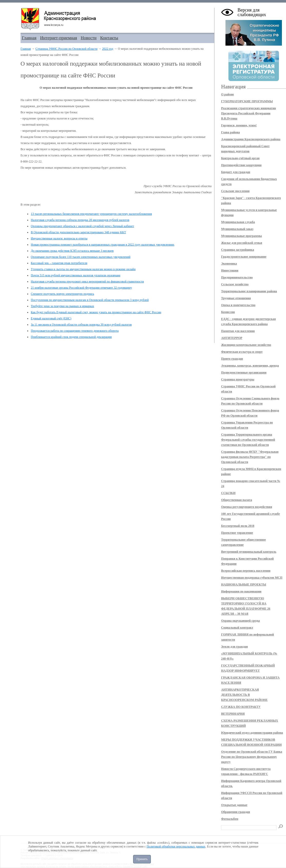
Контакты (109, 38)
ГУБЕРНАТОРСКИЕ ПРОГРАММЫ (247, 101)
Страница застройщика (238, 250)
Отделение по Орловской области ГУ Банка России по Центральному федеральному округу (252, 757)
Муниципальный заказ (237, 229)
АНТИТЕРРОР (232, 338)
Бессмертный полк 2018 (238, 526)
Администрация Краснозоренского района (251, 139)
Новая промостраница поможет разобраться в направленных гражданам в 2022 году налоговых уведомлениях (103, 245)
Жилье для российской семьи (242, 243)
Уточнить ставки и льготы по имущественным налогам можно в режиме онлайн (83, 269)
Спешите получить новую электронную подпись (62, 294)
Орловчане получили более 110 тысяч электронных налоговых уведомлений (81, 257)
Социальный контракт (237, 628)
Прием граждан (232, 359)
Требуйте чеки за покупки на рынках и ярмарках (62, 306)
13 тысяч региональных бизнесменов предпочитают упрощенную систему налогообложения (91, 214)
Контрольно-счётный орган (240, 158)
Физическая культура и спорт (242, 352)
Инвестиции (230, 270)
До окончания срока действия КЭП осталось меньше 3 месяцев (72, 251)
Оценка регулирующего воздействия (247, 507)
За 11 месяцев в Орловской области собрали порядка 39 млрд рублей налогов (81, 325)
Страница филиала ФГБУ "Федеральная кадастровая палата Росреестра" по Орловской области (250, 457)
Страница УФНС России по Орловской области (66, 49)
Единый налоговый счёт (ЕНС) (51, 318)
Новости (89, 38)
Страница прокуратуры (238, 379)
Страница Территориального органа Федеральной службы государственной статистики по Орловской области (248, 440)
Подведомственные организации (244, 372)
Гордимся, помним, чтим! (239, 125)
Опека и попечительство (238, 305)
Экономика (229, 264)
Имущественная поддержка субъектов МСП (252, 578)
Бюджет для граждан (236, 172)
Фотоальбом (230, 819)
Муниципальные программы (241, 236)
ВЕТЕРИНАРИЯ (233, 714)
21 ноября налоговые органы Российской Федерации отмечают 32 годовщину (81, 288)
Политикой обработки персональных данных (176, 846)
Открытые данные (234, 805)
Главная (29, 38)
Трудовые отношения (236, 298)
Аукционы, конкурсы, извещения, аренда (250, 366)
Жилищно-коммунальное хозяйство (246, 345)
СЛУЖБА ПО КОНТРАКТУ (241, 707)
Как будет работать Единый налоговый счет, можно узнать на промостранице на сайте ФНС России (96, 312)
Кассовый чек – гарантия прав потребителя (59, 263)
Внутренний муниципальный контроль (249, 552)
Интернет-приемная (58, 38)
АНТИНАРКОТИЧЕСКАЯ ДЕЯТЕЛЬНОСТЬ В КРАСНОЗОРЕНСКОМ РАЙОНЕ (244, 695)
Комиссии (228, 312)
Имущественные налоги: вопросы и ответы (59, 238)
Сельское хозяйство (235, 284)
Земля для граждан (234, 647)
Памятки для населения (238, 331)
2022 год (108, 49)
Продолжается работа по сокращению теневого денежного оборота (75, 331)
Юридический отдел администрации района (252, 733)
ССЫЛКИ (228, 493)
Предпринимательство (237, 277)
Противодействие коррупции (241, 165)
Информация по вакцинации (241, 591)
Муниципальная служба (238, 222)
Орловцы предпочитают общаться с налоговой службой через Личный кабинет (82, 226)
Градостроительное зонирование (244, 257)
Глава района (230, 132)
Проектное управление (237, 533)
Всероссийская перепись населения (246, 571)
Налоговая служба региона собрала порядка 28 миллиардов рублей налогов (80, 220)
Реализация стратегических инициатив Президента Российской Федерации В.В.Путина (249, 113)
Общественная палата (237, 500)
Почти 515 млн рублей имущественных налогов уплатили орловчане (76, 275)
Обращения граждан (236, 812)
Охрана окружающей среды (240, 621)
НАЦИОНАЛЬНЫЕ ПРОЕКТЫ (244, 584)
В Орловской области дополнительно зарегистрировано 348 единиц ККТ (78, 232)
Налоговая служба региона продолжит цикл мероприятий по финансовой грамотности (87, 281)
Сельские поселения (235, 191)
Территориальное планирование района (249, 291)
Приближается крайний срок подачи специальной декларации (71, 337)
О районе (228, 94)
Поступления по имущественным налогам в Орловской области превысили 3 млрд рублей (90, 300)
